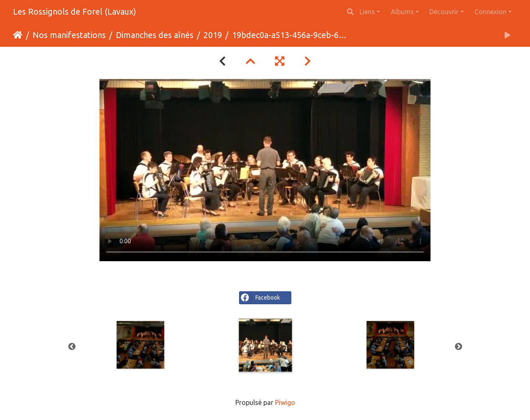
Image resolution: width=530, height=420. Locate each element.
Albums (402, 12)
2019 (213, 35)
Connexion (491, 12)
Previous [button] (72, 347)
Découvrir (444, 12)
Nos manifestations (69, 35)
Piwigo (285, 402)
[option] (266, 345)
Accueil (18, 35)
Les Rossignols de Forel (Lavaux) (75, 11)
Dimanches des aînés (155, 35)
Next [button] (459, 347)
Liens (367, 12)
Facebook (260, 298)
